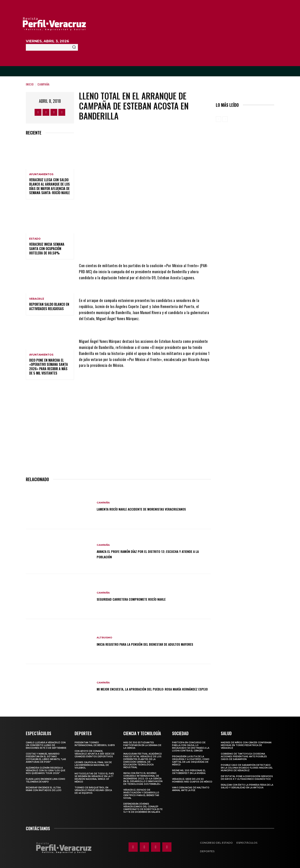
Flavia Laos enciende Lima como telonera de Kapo (46, 779)
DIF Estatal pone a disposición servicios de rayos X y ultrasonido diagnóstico (247, 776)
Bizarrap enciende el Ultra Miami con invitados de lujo (44, 787)
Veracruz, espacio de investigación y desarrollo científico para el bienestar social (141, 793)
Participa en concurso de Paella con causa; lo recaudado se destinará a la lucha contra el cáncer (191, 745)
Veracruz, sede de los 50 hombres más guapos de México (192, 779)
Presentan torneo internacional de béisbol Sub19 (95, 742)
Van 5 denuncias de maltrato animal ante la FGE (191, 787)
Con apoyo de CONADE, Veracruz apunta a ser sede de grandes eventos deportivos (94, 752)
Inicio (30, 84)
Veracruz (37, 299)
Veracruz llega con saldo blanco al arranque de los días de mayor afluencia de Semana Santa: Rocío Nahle (49, 186)
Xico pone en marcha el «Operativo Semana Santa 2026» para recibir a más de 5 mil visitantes (49, 367)
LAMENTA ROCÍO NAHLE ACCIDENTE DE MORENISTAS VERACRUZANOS (153, 507)
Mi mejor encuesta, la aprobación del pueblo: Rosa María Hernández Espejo (150, 687)
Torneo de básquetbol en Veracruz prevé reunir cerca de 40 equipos (93, 789)
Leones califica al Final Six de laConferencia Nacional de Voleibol (93, 764)
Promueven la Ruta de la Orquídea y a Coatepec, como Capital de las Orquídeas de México (191, 759)
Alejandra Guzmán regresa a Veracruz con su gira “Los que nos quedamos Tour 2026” (46, 769)
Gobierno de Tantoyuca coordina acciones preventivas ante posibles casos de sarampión (244, 755)
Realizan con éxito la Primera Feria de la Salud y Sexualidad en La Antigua (247, 785)
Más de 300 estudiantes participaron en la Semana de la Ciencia (142, 744)
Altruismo (105, 634)
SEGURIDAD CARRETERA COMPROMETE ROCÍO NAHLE (140, 597)
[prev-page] (218, 119)
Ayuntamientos (41, 174)
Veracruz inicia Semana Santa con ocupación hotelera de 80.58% (47, 249)
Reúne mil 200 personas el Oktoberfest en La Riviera (189, 770)
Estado (35, 239)
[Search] (74, 47)
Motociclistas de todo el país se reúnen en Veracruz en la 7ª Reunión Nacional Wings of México (94, 776)
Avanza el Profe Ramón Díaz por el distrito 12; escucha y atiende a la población (149, 552)
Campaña (44, 84)
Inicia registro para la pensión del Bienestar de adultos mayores (149, 642)
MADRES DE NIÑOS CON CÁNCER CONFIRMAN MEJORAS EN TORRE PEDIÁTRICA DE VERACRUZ (246, 744)
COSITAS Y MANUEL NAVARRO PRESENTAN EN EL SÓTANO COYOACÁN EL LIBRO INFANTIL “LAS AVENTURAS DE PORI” (46, 756)
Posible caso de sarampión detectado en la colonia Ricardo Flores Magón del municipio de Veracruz (247, 766)
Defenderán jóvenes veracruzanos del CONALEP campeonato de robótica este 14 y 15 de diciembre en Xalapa (143, 806)
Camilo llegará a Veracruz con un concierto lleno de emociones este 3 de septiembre (46, 744)
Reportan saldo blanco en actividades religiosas (49, 306)
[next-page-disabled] (225, 119)
